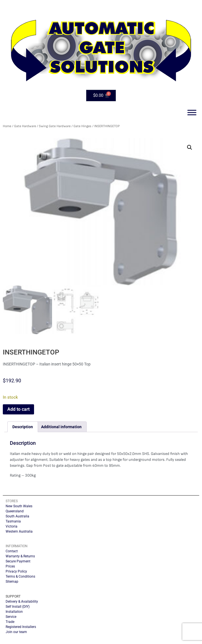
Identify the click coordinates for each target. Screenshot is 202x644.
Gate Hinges (82, 126)
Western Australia (19, 531)
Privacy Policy (16, 571)
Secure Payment (18, 561)
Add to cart (18, 409)
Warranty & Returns (20, 556)
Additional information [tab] (61, 427)
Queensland (15, 511)
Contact (12, 551)
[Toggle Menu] (192, 112)
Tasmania (13, 521)
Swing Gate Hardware (55, 126)
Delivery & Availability (22, 602)
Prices (10, 566)
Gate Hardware (25, 126)
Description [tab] (23, 427)
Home (7, 126)
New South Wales (19, 506)
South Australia (17, 516)
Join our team (16, 632)
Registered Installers (21, 627)
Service (11, 617)
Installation (14, 612)
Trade (10, 622)
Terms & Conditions (20, 576)
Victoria (12, 526)
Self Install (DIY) (18, 607)
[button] (190, 147)
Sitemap (12, 582)
